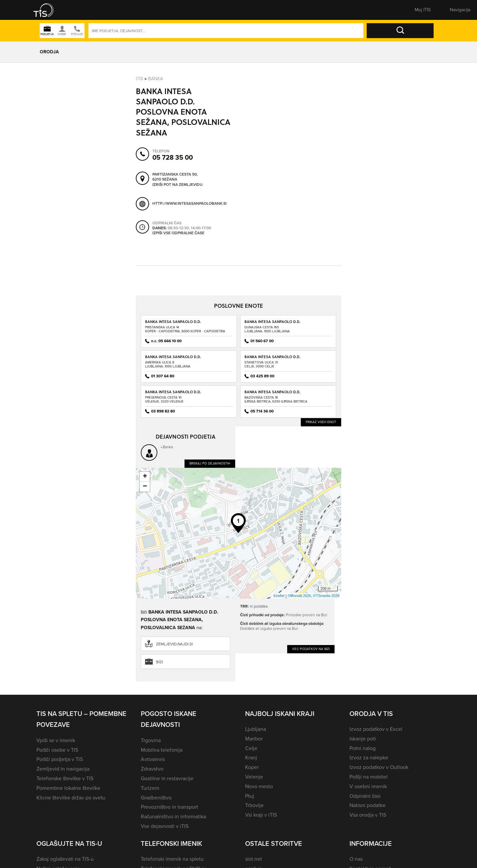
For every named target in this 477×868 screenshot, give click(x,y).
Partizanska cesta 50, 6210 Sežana (175, 177)
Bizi (159, 662)
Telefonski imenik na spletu (172, 859)
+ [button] (145, 477)
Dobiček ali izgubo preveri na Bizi (269, 628)
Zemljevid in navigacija (63, 769)
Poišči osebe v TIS (57, 750)
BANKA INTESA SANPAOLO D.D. (173, 322)
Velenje (254, 777)
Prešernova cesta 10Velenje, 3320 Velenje (164, 399)
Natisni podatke (368, 805)
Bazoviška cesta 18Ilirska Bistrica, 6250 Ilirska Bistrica (276, 399)
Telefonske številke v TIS (65, 778)
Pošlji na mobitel (369, 777)
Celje (251, 748)
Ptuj (250, 796)
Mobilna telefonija (162, 750)
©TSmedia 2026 (326, 596)
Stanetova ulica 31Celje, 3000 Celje (261, 364)
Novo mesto (259, 786)
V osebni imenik (368, 786)
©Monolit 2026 (299, 596)
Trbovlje (254, 805)
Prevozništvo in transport (169, 807)
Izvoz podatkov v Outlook (379, 767)
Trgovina (151, 740)
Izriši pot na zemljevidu (178, 185)
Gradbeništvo (156, 798)
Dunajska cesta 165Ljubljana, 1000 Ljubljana (267, 329)
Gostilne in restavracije (167, 778)
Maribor (254, 739)
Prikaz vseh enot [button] (321, 422)
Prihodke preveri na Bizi (307, 615)
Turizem (150, 788)
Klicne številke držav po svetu (71, 798)
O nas (356, 859)
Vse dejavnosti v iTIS (165, 826)
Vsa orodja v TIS (368, 815)
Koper (252, 767)
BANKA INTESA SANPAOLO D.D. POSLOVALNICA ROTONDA (272, 324)
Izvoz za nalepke (369, 758)
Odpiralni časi (365, 796)
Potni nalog (363, 748)
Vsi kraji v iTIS (261, 815)
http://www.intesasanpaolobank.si (189, 203)
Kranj (251, 758)
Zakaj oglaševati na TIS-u (65, 859)
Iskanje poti (363, 739)
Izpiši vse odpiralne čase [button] (178, 233)
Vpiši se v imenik (56, 740)
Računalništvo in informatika (173, 816)
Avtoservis (153, 759)
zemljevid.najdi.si (174, 644)
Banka (156, 78)
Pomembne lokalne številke (68, 788)
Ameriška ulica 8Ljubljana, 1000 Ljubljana (168, 364)
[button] (48, 10)
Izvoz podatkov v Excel (376, 729)
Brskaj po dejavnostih (210, 463)
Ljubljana (256, 729)
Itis (139, 78)
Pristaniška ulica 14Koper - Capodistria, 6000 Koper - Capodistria (185, 329)
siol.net (254, 859)
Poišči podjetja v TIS (60, 759)
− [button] (145, 487)
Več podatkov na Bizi (311, 649)
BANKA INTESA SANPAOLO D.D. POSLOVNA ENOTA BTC (173, 359)
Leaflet (279, 596)
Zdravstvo (152, 769)
